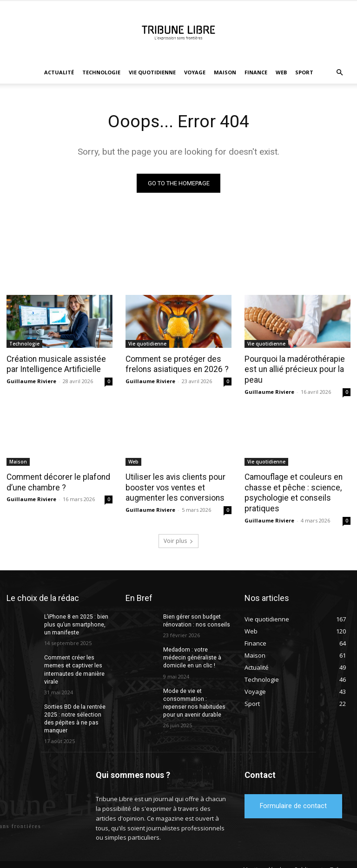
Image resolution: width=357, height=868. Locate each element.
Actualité (59, 72)
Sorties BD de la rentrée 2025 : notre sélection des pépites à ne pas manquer (78, 712)
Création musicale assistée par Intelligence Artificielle (54, 364)
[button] (339, 73)
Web (281, 72)
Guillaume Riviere (31, 381)
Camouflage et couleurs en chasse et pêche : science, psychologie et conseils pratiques (291, 492)
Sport (304, 72)
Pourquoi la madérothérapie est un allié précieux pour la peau (293, 369)
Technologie (101, 72)
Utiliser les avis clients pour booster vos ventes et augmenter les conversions (173, 487)
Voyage (195, 72)
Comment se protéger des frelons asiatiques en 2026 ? (175, 364)
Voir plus (178, 539)
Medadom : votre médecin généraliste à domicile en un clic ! (197, 656)
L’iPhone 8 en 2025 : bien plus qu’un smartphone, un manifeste (78, 623)
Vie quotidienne (152, 72)
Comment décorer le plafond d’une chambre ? (57, 482)
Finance (256, 72)
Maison (225, 72)
